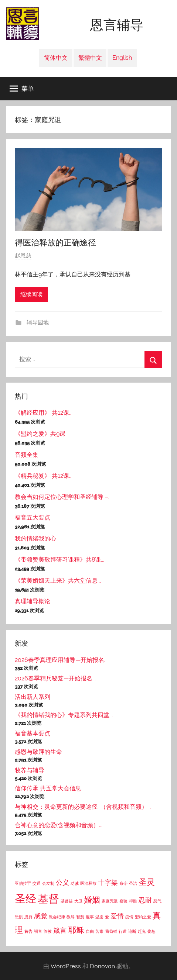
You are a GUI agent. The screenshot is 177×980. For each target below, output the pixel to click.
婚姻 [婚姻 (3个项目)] (92, 900)
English (122, 58)
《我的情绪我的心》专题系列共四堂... (64, 715)
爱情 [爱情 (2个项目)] (117, 916)
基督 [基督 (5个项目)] (48, 899)
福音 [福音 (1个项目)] (38, 931)
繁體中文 (90, 58)
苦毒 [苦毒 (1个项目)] (99, 931)
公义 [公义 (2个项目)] (62, 882)
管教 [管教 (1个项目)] (48, 931)
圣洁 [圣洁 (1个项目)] (133, 883)
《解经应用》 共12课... (44, 413)
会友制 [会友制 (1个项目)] (48, 883)
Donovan (102, 966)
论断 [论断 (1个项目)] (132, 931)
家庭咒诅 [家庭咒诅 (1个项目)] (110, 901)
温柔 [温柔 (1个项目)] (99, 917)
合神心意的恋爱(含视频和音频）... (59, 825)
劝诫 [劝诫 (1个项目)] (75, 883)
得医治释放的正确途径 (55, 242)
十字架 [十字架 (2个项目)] (108, 882)
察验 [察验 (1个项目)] (123, 901)
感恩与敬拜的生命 (38, 752)
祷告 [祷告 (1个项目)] (28, 931)
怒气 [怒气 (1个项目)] (157, 901)
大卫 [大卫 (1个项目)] (78, 901)
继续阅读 (31, 294)
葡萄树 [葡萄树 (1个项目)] (111, 931)
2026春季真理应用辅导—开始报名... (61, 660)
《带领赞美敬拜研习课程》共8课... (59, 560)
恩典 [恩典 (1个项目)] (28, 917)
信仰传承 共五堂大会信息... (50, 788)
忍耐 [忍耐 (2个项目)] (145, 900)
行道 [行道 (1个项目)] (123, 931)
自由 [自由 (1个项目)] (90, 931)
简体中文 (56, 58)
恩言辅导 (117, 25)
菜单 (22, 89)
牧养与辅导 (30, 770)
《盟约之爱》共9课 (40, 434)
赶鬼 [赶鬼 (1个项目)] (142, 931)
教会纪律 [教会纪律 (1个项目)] (57, 917)
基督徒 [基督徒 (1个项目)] (67, 901)
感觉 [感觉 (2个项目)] (41, 916)
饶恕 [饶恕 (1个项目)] (152, 931)
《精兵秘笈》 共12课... (44, 476)
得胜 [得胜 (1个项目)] (133, 901)
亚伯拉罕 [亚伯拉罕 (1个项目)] (23, 883)
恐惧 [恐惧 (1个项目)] (19, 917)
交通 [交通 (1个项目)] (37, 883)
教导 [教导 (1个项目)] (71, 917)
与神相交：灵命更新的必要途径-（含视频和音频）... (83, 807)
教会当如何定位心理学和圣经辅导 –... (63, 497)
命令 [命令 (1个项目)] (123, 883)
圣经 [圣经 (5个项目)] (25, 899)
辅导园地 (37, 322)
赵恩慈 (23, 256)
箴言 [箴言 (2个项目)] (60, 930)
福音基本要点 (33, 733)
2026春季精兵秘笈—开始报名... (55, 678)
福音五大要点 (33, 517)
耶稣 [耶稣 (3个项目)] (76, 930)
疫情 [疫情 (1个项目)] (129, 917)
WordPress (66, 966)
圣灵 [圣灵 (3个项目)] (147, 882)
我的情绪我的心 (35, 539)
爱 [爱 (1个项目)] (107, 917)
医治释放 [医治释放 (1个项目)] (88, 883)
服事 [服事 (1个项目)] (90, 917)
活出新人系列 (33, 697)
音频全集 (27, 455)
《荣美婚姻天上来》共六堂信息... (58, 581)
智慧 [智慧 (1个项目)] (80, 917)
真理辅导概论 (33, 601)
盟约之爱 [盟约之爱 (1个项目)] (143, 917)
